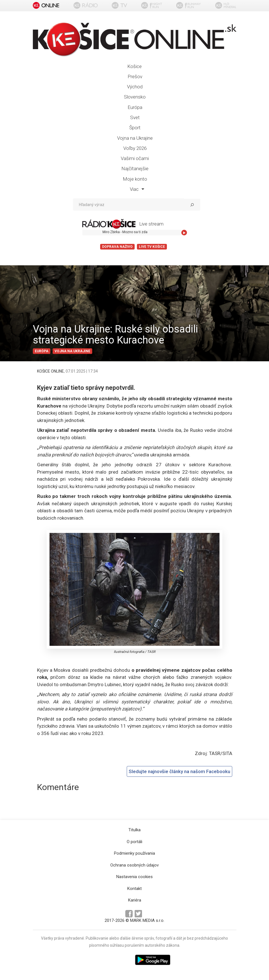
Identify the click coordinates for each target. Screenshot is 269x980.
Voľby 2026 (135, 148)
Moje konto (135, 179)
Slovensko (135, 97)
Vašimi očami (135, 158)
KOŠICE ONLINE (50, 371)
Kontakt (134, 889)
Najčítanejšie (135, 169)
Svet (135, 117)
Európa (135, 107)
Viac (137, 189)
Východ (135, 87)
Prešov (135, 76)
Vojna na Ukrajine (135, 138)
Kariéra (135, 900)
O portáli (134, 842)
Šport (135, 128)
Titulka (134, 830)
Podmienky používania (134, 853)
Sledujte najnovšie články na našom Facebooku (179, 771)
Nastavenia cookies (134, 877)
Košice (134, 66)
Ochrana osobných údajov (134, 865)
